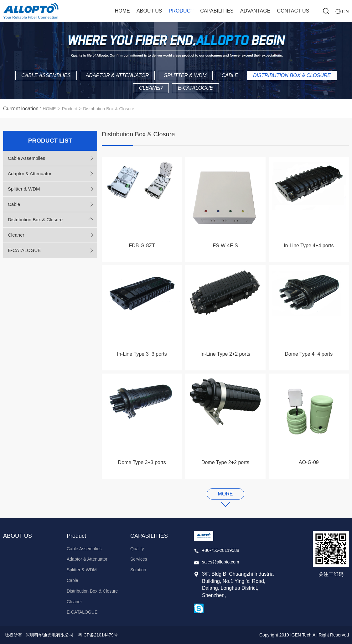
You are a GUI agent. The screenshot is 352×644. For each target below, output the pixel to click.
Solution (138, 570)
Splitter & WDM (185, 75)
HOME (49, 109)
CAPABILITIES (217, 11)
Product (181, 11)
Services (139, 559)
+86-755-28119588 (221, 550)
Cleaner (151, 88)
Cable (230, 75)
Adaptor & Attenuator (117, 75)
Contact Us (293, 11)
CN (345, 11)
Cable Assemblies (46, 75)
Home (122, 11)
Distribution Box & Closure (292, 75)
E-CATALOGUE (195, 88)
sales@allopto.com (221, 562)
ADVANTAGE (255, 11)
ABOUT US (149, 11)
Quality (137, 549)
